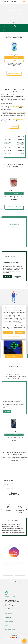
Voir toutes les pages (14, 366)
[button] (9, 23)
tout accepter (20, 332)
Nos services (8, 618)
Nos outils (8, 626)
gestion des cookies (12, 329)
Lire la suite (8, 277)
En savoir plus (14, 126)
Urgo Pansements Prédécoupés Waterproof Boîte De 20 (14, 64)
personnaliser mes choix (14, 336)
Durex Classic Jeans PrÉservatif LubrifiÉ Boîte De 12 (14, 438)
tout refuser (8, 332)
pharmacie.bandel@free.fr (11, 606)
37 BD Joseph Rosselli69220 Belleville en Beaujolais (12, 601)
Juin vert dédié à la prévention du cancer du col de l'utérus (14, 377)
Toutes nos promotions (14, 73)
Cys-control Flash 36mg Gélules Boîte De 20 (14, 197)
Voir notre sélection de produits (14, 207)
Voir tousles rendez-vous (14, 494)
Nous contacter (9, 609)
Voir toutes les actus (13, 227)
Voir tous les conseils (18, 277)
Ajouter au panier (14, 58)
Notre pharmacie (9, 622)
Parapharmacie (9, 614)
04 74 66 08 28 (11, 604)
